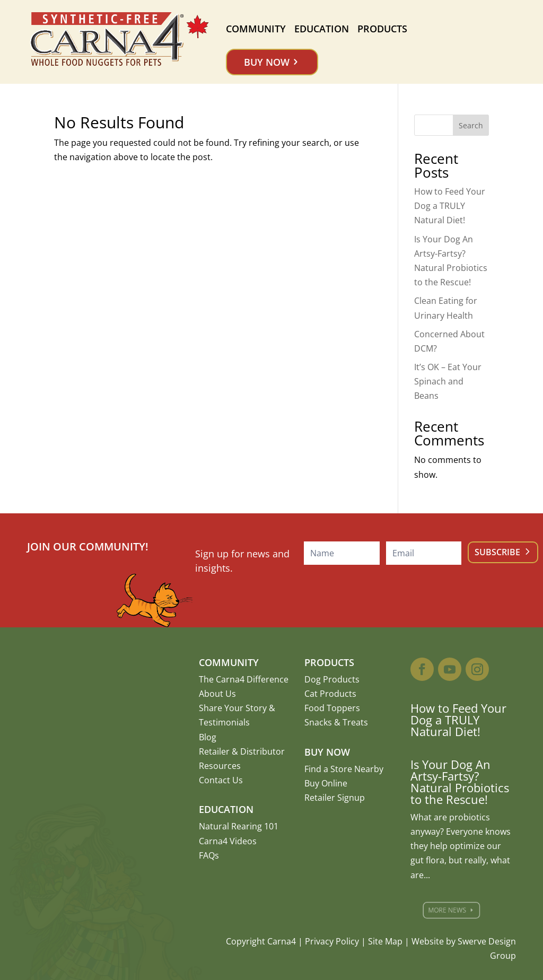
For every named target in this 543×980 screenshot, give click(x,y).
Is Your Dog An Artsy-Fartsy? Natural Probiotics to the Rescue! (460, 782)
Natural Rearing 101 (239, 826)
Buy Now (267, 62)
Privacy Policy (332, 941)
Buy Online (326, 783)
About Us (217, 694)
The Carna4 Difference (244, 679)
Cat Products (330, 694)
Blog (208, 737)
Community (256, 29)
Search (471, 125)
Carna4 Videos (228, 841)
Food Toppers (332, 708)
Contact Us (221, 780)
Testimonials (224, 722)
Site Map (385, 941)
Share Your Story (233, 708)
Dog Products (332, 679)
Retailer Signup (335, 798)
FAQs (209, 855)
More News (451, 910)
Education (322, 29)
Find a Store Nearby (344, 769)
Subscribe (497, 552)
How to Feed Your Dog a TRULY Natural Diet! (450, 206)
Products (382, 29)
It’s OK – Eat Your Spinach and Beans (448, 381)
